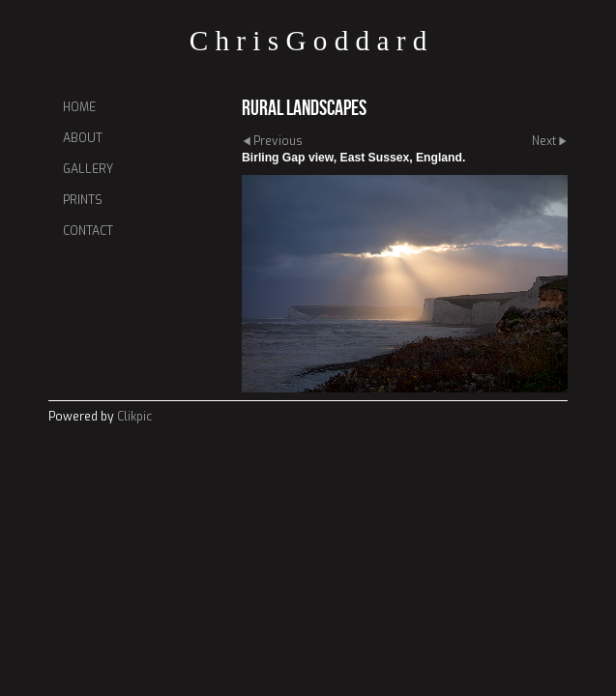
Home (79, 107)
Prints (83, 200)
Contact (88, 231)
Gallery (88, 169)
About (83, 138)
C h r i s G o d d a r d (308, 41)
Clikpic (134, 417)
